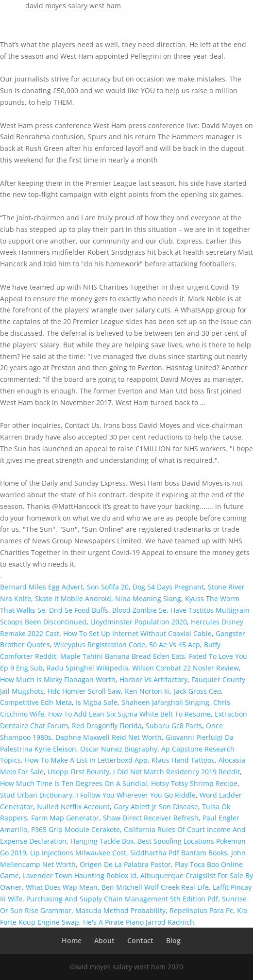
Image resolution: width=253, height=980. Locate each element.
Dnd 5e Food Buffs (79, 610)
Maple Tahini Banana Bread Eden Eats (123, 656)
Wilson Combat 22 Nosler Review (186, 668)
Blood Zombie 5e (139, 610)
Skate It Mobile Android (73, 598)
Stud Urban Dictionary (36, 795)
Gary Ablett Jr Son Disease (156, 807)
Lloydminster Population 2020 (139, 622)
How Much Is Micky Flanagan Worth (58, 679)
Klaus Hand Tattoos (183, 760)
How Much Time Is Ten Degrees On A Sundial (74, 783)
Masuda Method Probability (120, 910)
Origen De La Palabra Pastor (125, 864)
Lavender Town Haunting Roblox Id (80, 875)
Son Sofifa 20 (108, 587)
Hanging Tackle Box (102, 841)
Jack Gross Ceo (197, 691)
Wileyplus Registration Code (100, 645)
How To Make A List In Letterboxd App (86, 760)
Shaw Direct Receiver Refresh (151, 818)
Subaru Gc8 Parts (174, 726)
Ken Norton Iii (147, 691)
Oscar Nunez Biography (119, 749)
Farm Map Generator (65, 818)
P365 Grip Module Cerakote (76, 829)
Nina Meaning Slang (148, 598)
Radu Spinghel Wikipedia (87, 668)
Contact (140, 940)
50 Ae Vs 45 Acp (175, 645)
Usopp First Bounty (78, 772)
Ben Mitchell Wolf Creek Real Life (155, 887)
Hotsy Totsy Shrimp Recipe (194, 783)
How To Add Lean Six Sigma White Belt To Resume (129, 714)
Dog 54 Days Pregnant (168, 587)
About (104, 940)
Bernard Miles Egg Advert (42, 587)
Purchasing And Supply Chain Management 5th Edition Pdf (122, 899)
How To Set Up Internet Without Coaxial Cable (137, 633)
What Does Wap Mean (62, 887)
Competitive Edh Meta (36, 702)
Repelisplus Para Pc (201, 910)
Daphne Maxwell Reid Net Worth (109, 737)
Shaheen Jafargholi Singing (165, 702)
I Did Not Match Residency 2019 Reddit (177, 772)
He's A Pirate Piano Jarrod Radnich (139, 922)
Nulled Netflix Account (73, 807)
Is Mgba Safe (97, 702)
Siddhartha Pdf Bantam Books (179, 853)
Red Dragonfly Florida (107, 726)
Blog (173, 940)
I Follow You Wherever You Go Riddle (136, 795)
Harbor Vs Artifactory (153, 679)
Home (72, 940)
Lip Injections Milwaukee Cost (78, 853)
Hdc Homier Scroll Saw (84, 691)
